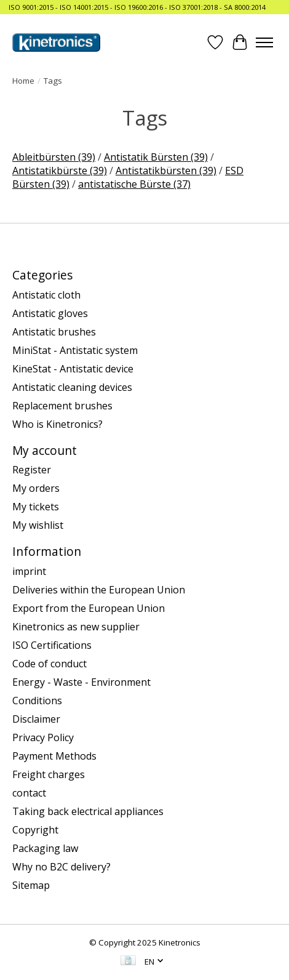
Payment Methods (54, 756)
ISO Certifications (52, 645)
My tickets (36, 507)
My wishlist (38, 525)
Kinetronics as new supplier (76, 627)
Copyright (35, 830)
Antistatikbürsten (166, 171)
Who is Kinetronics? (57, 424)
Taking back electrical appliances (88, 811)
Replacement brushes (62, 406)
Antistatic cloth (46, 295)
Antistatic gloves (50, 313)
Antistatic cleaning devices (72, 387)
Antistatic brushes (54, 332)
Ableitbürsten (54, 157)
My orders (36, 488)
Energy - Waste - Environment (81, 682)
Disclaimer (36, 719)
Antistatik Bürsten (156, 157)
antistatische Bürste (134, 184)
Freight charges (49, 774)
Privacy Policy (43, 737)
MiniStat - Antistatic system (75, 350)
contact (29, 793)
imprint (29, 571)
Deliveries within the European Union (99, 590)
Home (23, 81)
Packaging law (45, 848)
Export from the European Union (89, 608)
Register (32, 470)
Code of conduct (49, 664)
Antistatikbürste (60, 171)
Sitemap (31, 885)
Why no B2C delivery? (61, 867)
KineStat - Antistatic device (73, 369)
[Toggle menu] (264, 42)
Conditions (37, 701)
